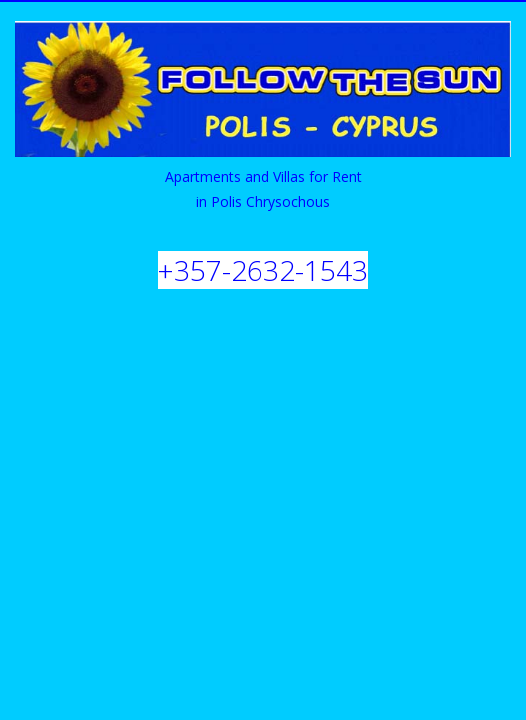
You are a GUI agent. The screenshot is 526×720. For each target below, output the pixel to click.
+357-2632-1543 (263, 270)
